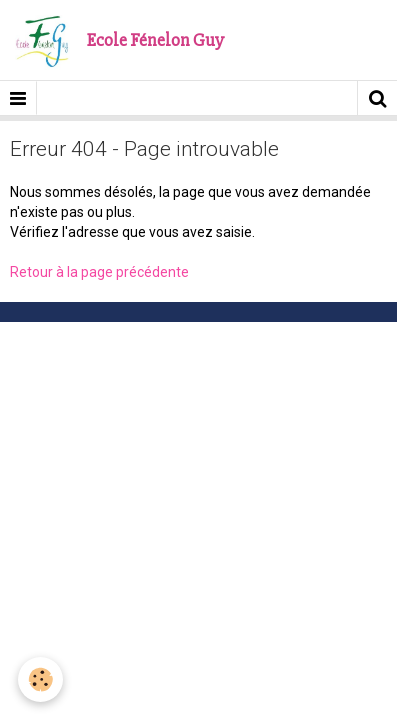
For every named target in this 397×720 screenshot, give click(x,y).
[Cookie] (40, 679)
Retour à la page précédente (99, 272)
